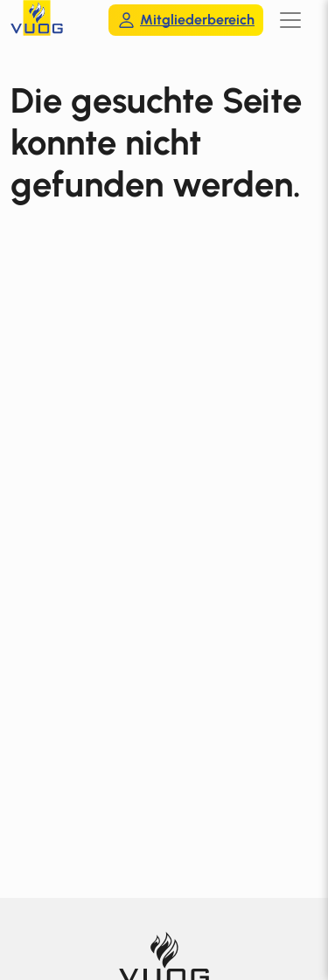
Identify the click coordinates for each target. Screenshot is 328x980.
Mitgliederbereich (186, 20)
